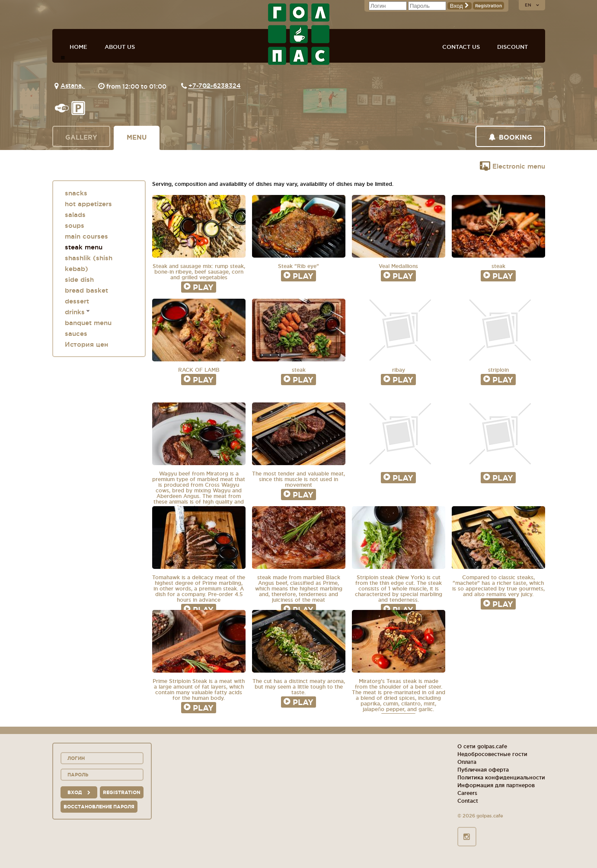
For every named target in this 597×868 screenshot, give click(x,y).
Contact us (461, 47)
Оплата (467, 762)
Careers (467, 793)
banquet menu (88, 323)
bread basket (86, 290)
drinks (75, 312)
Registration (488, 6)
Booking (510, 137)
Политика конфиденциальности (501, 777)
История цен (86, 344)
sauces (76, 333)
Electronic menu (512, 166)
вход (79, 792)
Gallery (81, 137)
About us (120, 47)
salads (75, 215)
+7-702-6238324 (215, 86)
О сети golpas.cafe (482, 746)
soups (75, 225)
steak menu (84, 247)
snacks (76, 193)
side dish (79, 279)
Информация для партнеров (496, 785)
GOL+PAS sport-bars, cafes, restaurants (299, 34)
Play (199, 287)
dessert (77, 301)
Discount (512, 47)
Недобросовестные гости (492, 754)
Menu (137, 137)
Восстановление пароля (99, 807)
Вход (460, 6)
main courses (86, 236)
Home (78, 47)
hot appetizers (88, 204)
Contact (468, 801)
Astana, (73, 86)
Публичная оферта (483, 770)
